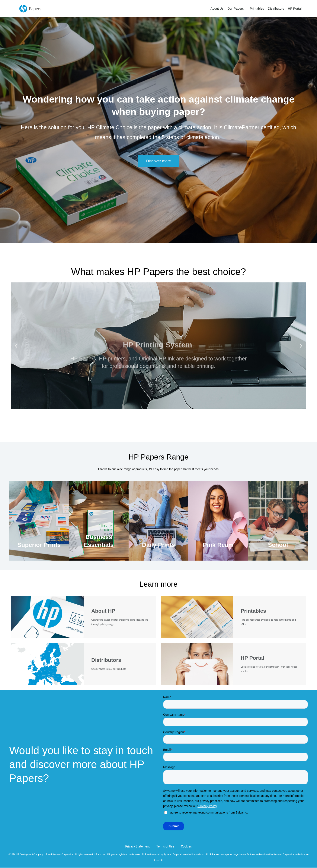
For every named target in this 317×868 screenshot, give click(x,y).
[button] (158, 161)
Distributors (276, 8)
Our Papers (237, 9)
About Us (217, 8)
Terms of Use (166, 846)
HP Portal (295, 8)
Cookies (184, 846)
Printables (257, 8)
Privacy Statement (140, 846)
